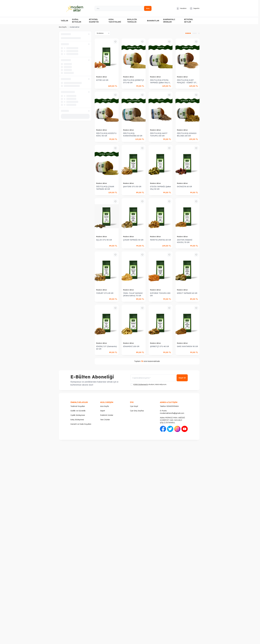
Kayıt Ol (182, 378)
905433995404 (173, 406)
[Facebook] (192, 457)
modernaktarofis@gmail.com (172, 413)
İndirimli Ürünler (107, 415)
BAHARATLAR (153, 21)
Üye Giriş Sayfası (137, 411)
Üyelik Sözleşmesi (78, 415)
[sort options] (103, 33)
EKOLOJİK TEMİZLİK (132, 21)
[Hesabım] (181, 8)
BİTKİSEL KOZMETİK (94, 21)
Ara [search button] (148, 8)
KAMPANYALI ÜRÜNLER (169, 21)
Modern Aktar (102, 77)
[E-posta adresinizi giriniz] (159, 378)
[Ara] (123, 8)
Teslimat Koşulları (78, 406)
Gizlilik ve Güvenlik (78, 411)
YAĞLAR (64, 21)
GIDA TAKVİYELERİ (115, 21)
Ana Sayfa (63, 27)
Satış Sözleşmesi (77, 420)
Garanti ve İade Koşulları (81, 424)
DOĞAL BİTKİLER (77, 21)
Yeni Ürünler (105, 420)
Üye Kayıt (134, 406)
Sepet (103, 411)
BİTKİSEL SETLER (189, 21)
